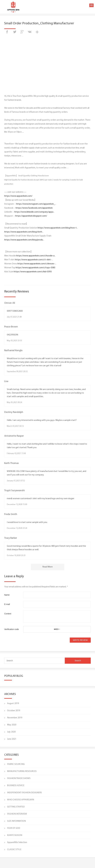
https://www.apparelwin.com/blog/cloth (23, 232)
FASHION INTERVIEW (17, 814)
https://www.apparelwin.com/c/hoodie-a (35, 256)
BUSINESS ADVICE (16, 786)
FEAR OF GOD (14, 828)
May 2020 (12, 725)
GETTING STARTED (16, 807)
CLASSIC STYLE (14, 850)
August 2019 (13, 703)
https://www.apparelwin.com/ (18, 196)
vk (30, 32)
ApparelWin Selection (17, 842)
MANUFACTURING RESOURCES (22, 771)
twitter (15, 32)
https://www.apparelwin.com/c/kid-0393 (33, 272)
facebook (7, 32)
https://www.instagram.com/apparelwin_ (36, 204)
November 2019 (15, 718)
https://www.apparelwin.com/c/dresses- (36, 264)
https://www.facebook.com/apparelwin (34, 208)
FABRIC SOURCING (16, 764)
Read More (47, 567)
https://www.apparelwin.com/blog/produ (24, 240)
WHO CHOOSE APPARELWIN (21, 800)
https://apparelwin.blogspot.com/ (31, 216)
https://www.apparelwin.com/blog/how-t (57, 228)
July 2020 (11, 732)
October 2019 (14, 711)
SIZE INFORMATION (16, 821)
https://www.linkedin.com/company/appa (34, 212)
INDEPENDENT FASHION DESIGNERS (24, 793)
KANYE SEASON (15, 835)
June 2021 (12, 739)
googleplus (22, 32)
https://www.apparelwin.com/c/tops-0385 (36, 268)
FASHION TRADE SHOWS (19, 778)
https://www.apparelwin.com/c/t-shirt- (33, 260)
